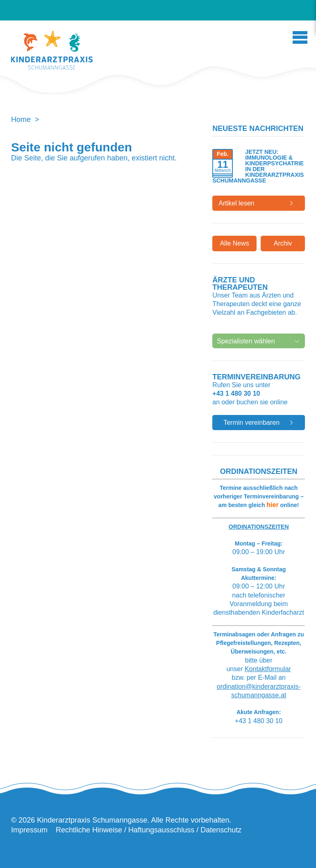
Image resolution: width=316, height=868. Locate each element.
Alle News (235, 243)
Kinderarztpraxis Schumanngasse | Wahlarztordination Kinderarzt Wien (52, 52)
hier (272, 505)
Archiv (283, 243)
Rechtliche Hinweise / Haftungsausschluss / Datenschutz (149, 830)
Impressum (29, 830)
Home (21, 119)
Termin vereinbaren (251, 423)
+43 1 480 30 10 (236, 393)
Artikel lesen (236, 203)
